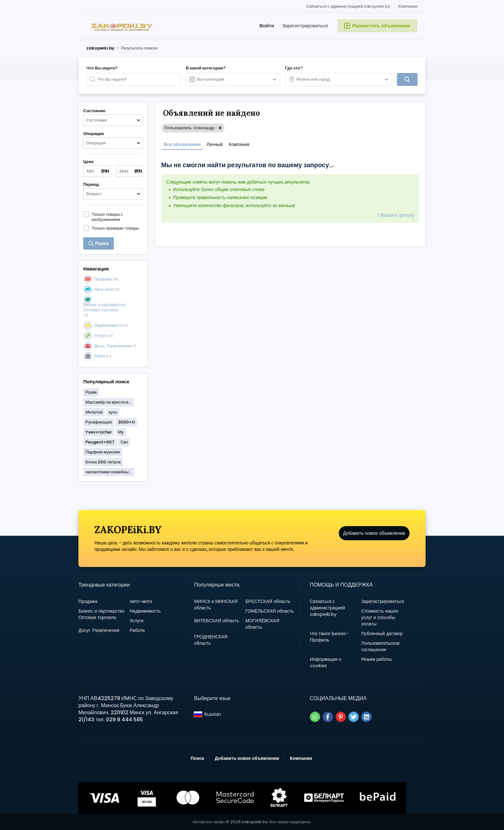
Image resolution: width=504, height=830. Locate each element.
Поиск (197, 758)
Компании (408, 6)
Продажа (88, 601)
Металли (94, 412)
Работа (137, 630)
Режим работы (377, 659)
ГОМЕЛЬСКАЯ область (269, 611)
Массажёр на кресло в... (108, 402)
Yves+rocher (99, 432)
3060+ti (126, 422)
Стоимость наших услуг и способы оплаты (380, 617)
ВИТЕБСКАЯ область (217, 621)
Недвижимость (145, 611)
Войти (267, 26)
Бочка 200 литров (103, 462)
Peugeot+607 (100, 442)
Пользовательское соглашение (381, 646)
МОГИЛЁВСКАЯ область (262, 624)
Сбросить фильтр (396, 215)
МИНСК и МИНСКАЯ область (216, 605)
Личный (215, 144)
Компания (239, 144)
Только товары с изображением (107, 217)
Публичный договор (382, 634)
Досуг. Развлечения (99, 630)
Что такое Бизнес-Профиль (329, 637)
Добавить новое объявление (374, 538)
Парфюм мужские (103, 452)
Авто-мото (141, 601)
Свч (124, 442)
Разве (91, 392)
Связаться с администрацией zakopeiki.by (348, 6)
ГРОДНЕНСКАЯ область (211, 640)
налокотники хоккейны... (109, 472)
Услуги (136, 621)
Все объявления (182, 144)
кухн (113, 412)
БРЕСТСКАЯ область (268, 601)
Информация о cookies (326, 662)
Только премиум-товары (115, 228)
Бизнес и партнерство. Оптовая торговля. (102, 614)
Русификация (99, 422)
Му (121, 432)
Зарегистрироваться (305, 26)
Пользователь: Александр (189, 128)
